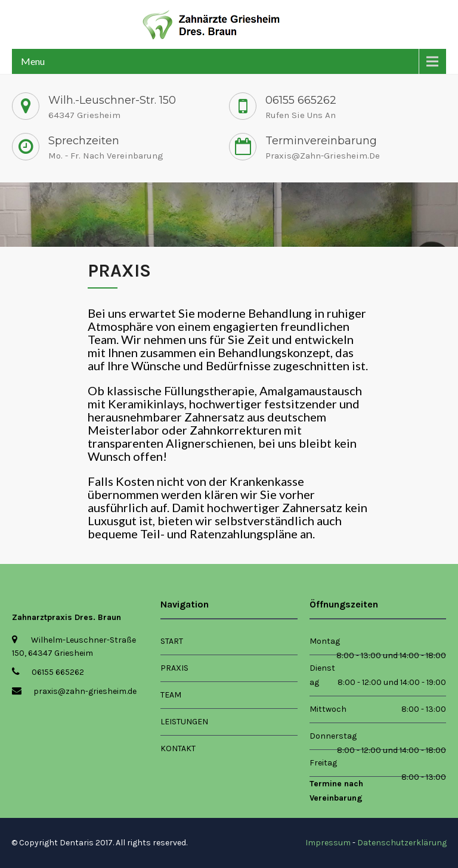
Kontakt (178, 748)
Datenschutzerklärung (402, 843)
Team (171, 695)
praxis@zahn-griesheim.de (323, 156)
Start (172, 641)
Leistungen (184, 722)
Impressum (328, 843)
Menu (33, 61)
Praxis (174, 668)
